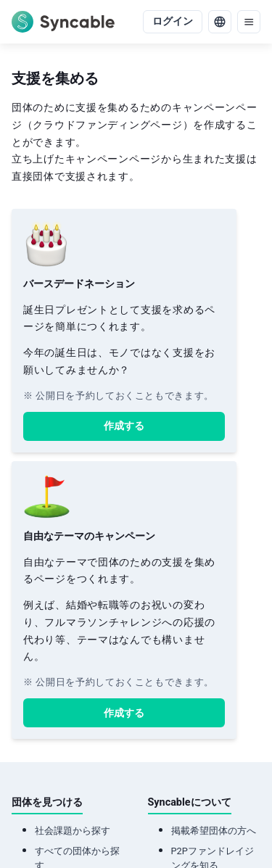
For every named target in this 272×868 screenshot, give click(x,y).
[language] (220, 22)
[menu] (249, 22)
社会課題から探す (73, 831)
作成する (124, 426)
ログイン (173, 21)
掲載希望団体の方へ (214, 831)
